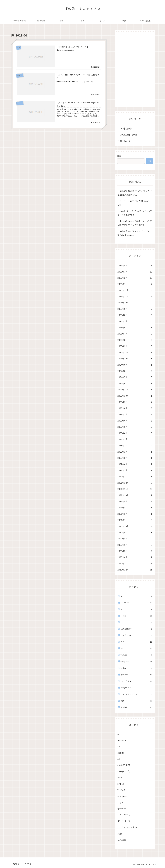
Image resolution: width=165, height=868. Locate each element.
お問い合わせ (124, 141)
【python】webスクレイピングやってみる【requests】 (134, 233)
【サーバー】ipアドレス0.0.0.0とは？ (133, 203)
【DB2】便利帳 (125, 129)
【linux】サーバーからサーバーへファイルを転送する (135, 213)
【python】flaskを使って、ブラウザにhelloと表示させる (135, 193)
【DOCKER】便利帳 (127, 135)
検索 (119, 156)
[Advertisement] (135, 69)
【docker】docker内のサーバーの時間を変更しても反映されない (135, 223)
